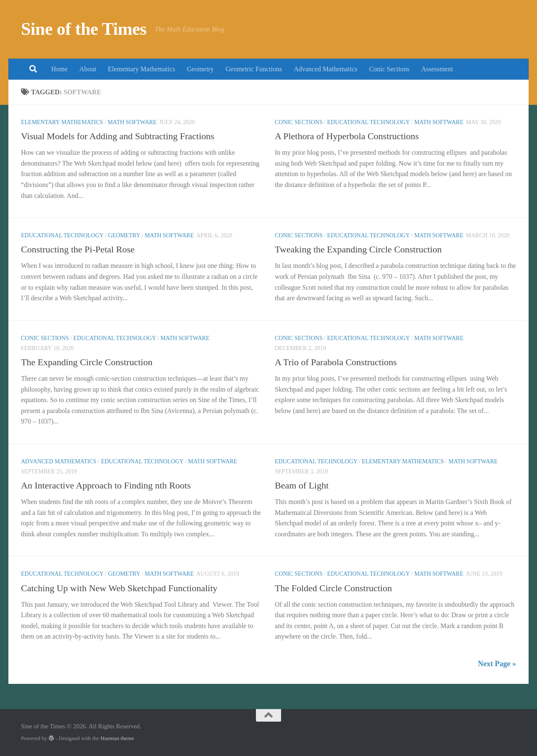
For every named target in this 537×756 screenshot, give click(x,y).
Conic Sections (389, 69)
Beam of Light (302, 485)
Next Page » (497, 664)
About (88, 69)
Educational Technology (369, 122)
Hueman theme (117, 738)
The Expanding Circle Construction (87, 362)
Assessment (437, 69)
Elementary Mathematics (141, 69)
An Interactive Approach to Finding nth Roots (106, 485)
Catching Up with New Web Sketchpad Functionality (119, 588)
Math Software (132, 122)
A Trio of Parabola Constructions (336, 362)
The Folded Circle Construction (333, 588)
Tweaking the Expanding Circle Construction (358, 249)
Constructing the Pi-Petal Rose (78, 249)
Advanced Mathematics (326, 69)
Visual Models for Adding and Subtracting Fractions (118, 136)
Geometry (201, 69)
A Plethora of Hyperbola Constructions (347, 136)
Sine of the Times (84, 29)
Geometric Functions (254, 69)
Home (59, 69)
